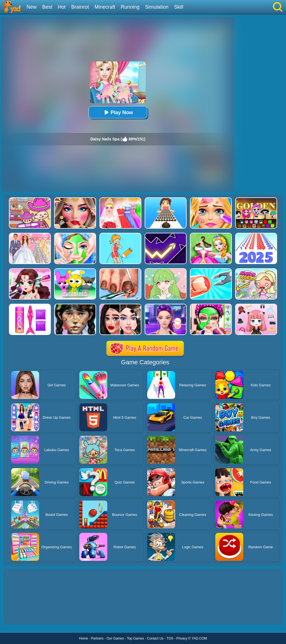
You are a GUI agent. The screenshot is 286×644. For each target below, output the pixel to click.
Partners (97, 638)
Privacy (182, 638)
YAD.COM (199, 638)
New (32, 7)
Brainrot (80, 7)
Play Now (118, 112)
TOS (170, 638)
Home (84, 638)
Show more (22, 614)
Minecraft (105, 7)
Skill (179, 7)
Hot (62, 7)
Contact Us (155, 638)
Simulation (157, 7)
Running (130, 7)
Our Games (115, 638)
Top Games (135, 638)
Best (47, 7)
